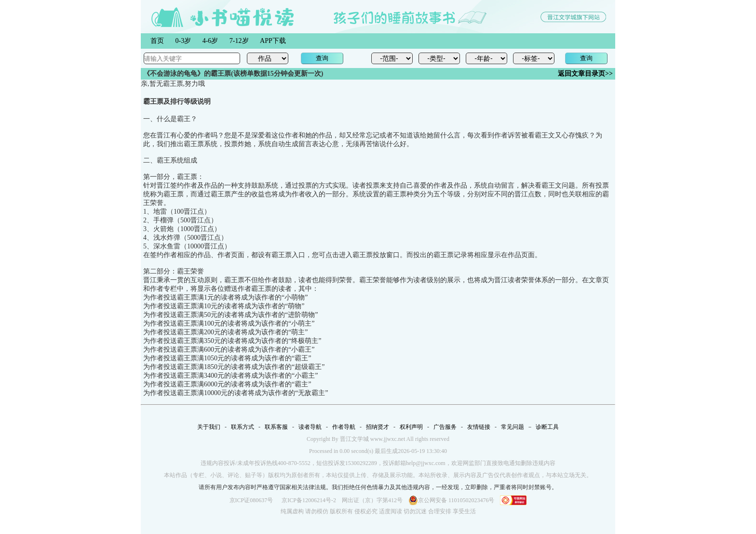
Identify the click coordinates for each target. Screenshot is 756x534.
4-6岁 (210, 41)
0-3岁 (183, 41)
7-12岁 (239, 41)
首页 (157, 41)
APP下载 (273, 41)
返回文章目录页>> (585, 74)
